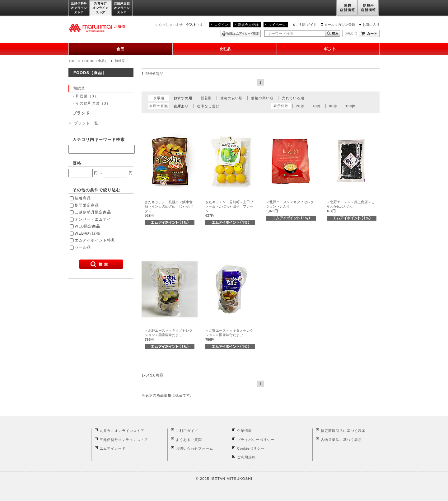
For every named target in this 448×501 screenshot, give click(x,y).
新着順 (206, 98)
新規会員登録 (248, 25)
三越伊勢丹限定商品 (93, 212)
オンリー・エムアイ (93, 219)
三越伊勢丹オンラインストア (79, 8)
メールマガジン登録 (340, 25)
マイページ (277, 25)
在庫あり (181, 106)
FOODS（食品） (95, 61)
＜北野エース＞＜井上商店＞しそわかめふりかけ (351, 206)
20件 (300, 106)
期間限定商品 (87, 205)
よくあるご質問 (189, 440)
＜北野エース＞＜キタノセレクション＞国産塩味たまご (169, 335)
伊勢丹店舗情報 (369, 8)
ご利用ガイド (306, 25)
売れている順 (293, 98)
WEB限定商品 (87, 226)
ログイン (221, 25)
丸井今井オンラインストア (101, 8)
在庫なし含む (208, 106)
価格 (77, 163)
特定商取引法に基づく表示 (343, 431)
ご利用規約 (246, 457)
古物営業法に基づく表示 (341, 440)
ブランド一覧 (86, 123)
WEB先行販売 (87, 233)
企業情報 (245, 431)
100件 (350, 106)
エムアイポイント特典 (95, 240)
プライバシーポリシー (256, 440)
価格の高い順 (262, 98)
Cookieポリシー (251, 448)
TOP (72, 61)
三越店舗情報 (347, 8)
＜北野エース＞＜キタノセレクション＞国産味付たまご (229, 335)
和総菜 (120, 61)
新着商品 (83, 198)
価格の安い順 (231, 98)
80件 (333, 106)
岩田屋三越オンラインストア (122, 8)
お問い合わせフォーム (194, 448)
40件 (317, 106)
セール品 (83, 247)
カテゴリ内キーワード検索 (99, 140)
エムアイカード (113, 448)
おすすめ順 (183, 98)
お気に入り (371, 25)
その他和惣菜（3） (93, 103)
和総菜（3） (87, 96)
